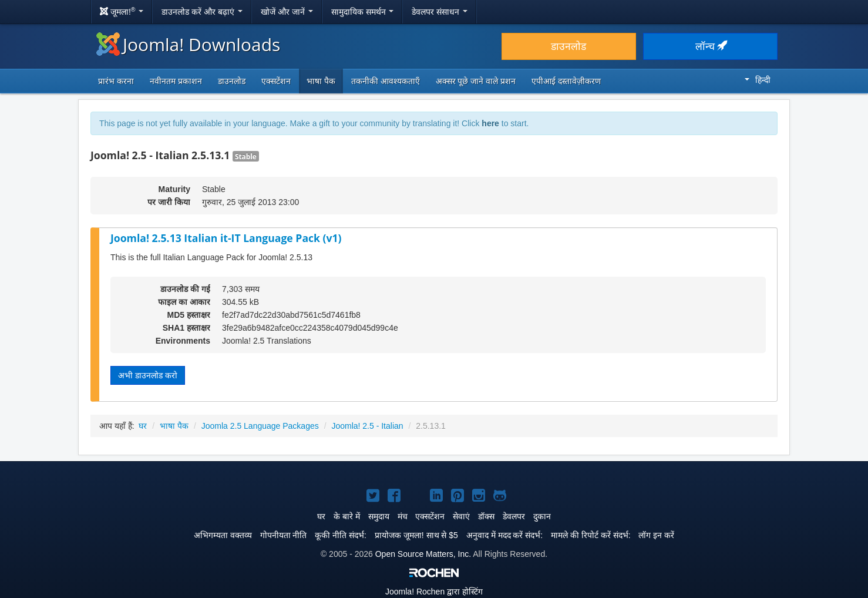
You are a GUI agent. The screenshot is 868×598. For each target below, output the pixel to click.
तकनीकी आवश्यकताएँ (386, 81)
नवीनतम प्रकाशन (176, 81)
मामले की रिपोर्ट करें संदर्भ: (591, 535)
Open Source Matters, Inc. (423, 554)
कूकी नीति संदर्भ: (341, 535)
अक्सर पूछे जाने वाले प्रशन (476, 81)
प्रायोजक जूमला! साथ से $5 (416, 535)
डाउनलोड (568, 46)
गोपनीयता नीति (284, 535)
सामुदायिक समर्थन (363, 12)
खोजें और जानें (287, 12)
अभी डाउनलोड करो (148, 375)
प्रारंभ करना (116, 81)
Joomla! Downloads (188, 44)
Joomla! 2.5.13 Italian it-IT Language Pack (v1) (226, 238)
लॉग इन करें (656, 535)
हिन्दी (758, 80)
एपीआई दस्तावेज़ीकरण (566, 81)
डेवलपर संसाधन (440, 12)
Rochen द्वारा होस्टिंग (434, 592)
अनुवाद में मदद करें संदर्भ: (504, 535)
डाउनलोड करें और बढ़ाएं (202, 12)
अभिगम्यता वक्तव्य (223, 535)
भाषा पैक (321, 81)
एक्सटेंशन (276, 81)
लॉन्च (711, 46)
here (490, 123)
